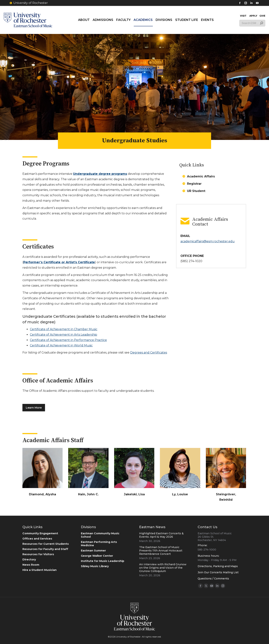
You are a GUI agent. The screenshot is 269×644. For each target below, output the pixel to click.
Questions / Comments (213, 579)
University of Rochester (29, 3)
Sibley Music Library (95, 566)
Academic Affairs (201, 176)
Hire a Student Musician (40, 570)
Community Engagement (40, 533)
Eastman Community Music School (100, 535)
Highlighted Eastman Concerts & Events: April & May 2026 (161, 535)
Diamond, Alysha (42, 494)
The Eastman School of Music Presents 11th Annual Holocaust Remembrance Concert (161, 551)
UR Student (196, 191)
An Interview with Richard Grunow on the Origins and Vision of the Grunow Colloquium (163, 568)
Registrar (194, 184)
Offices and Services (37, 539)
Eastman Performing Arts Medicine (99, 544)
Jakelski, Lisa (134, 494)
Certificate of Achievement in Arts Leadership (64, 335)
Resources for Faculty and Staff (45, 549)
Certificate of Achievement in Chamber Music (64, 329)
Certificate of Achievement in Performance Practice (68, 340)
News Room (31, 565)
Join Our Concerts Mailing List (218, 572)
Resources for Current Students (46, 544)
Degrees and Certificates (149, 353)
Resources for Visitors (38, 554)
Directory (29, 559)
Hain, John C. (88, 494)
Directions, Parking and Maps (218, 566)
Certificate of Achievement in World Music (61, 345)
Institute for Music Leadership (103, 561)
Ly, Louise (180, 494)
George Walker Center (97, 556)
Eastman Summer (93, 551)
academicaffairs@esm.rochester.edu (208, 241)
